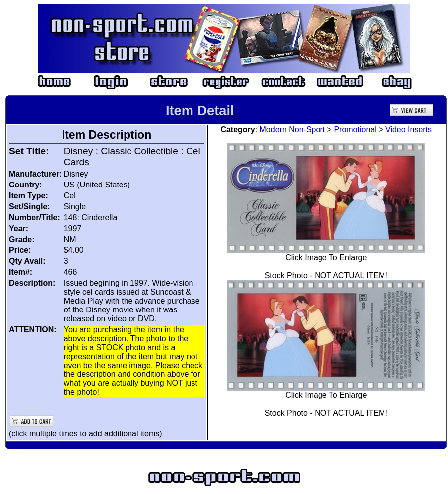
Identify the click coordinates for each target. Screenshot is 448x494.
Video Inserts (409, 130)
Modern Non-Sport (293, 130)
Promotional (355, 130)
